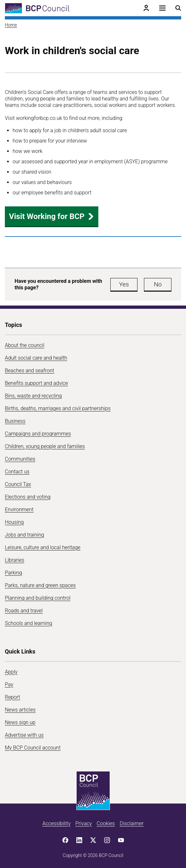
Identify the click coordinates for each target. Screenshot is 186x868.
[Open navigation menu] (162, 8)
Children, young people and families (45, 446)
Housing (14, 522)
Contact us (17, 472)
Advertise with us (24, 735)
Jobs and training (24, 535)
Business (15, 421)
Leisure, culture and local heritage (43, 547)
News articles (20, 710)
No (158, 284)
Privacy (84, 823)
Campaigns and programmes (38, 434)
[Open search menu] (178, 8)
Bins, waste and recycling (33, 396)
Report (12, 697)
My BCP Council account (33, 748)
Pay (9, 684)
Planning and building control (38, 598)
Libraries (15, 560)
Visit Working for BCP (52, 216)
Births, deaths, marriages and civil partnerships (58, 408)
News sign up (20, 722)
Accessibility (56, 823)
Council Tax (18, 484)
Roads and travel (24, 611)
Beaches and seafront (30, 370)
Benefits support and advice (36, 383)
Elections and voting (28, 497)
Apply (11, 672)
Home (11, 25)
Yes (124, 284)
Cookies (106, 823)
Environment (19, 509)
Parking (13, 573)
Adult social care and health (36, 358)
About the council (25, 345)
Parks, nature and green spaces (40, 585)
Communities (20, 459)
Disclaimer (132, 823)
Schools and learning (28, 623)
